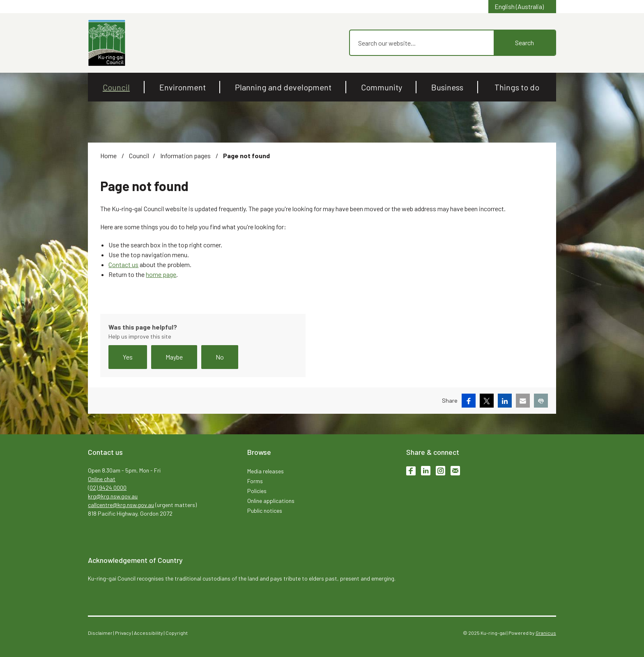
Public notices (265, 511)
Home (108, 156)
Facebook (411, 471)
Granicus (546, 633)
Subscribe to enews (455, 471)
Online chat (102, 479)
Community (382, 87)
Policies (257, 491)
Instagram (440, 471)
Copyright (177, 633)
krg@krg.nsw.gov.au (113, 496)
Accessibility (148, 633)
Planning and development (283, 87)
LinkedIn (426, 471)
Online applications (271, 501)
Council (139, 156)
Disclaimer (100, 633)
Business (447, 87)
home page (161, 274)
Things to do (517, 87)
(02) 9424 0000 (107, 488)
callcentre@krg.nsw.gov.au (121, 505)
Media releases (266, 471)
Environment (183, 87)
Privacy (123, 633)
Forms (255, 481)
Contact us (123, 264)
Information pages (186, 156)
